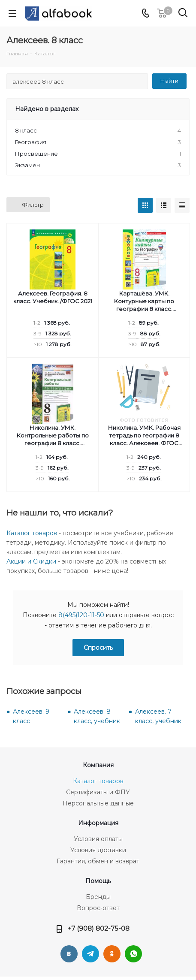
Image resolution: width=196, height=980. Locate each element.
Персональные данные (98, 803)
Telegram (90, 954)
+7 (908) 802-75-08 (98, 928)
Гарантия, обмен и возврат (98, 861)
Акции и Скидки (31, 561)
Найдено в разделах (47, 109)
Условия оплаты (98, 839)
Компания (98, 765)
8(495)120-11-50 (81, 615)
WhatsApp (133, 954)
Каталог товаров (32, 533)
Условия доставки (98, 850)
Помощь (98, 881)
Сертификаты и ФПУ (98, 792)
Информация (98, 823)
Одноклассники (112, 954)
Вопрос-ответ (98, 908)
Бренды (98, 897)
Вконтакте (69, 954)
